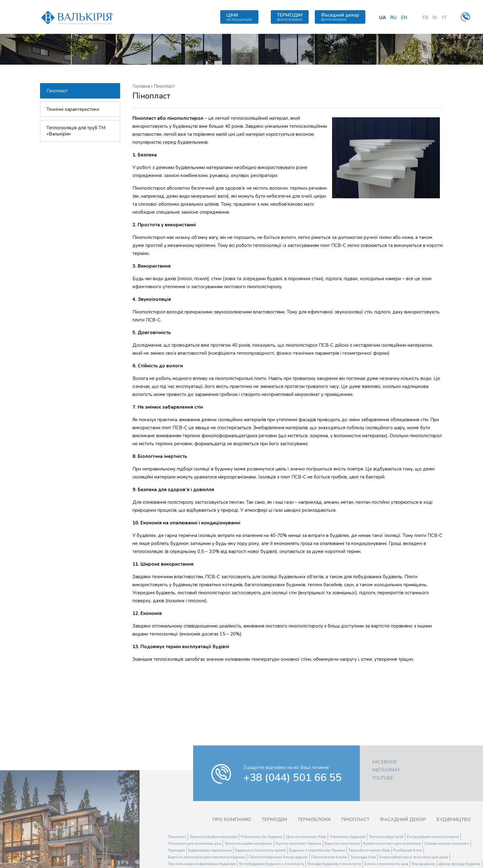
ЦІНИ (239, 17)
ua (383, 18)
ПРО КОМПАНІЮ (232, 856)
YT (444, 18)
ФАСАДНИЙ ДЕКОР (403, 856)
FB (425, 18)
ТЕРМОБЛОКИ (314, 856)
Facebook (385, 798)
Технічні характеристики (73, 110)
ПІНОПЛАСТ (355, 856)
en (404, 18)
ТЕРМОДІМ (290, 17)
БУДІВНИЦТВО (454, 856)
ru (394, 18)
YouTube (383, 814)
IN (435, 18)
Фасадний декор (340, 17)
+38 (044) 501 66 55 (292, 814)
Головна (141, 86)
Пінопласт (57, 91)
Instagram (386, 806)
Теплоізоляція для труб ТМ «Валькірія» (76, 131)
